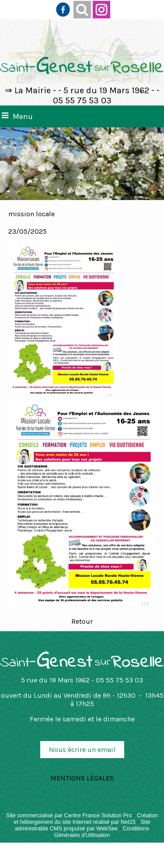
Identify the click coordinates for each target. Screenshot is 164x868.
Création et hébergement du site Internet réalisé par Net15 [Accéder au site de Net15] (86, 819)
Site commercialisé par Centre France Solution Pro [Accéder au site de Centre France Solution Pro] (69, 815)
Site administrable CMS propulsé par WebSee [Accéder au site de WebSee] (83, 825)
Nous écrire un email (82, 750)
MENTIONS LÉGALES (82, 778)
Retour (82, 621)
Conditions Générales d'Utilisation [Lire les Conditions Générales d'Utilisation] (102, 832)
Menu (23, 116)
